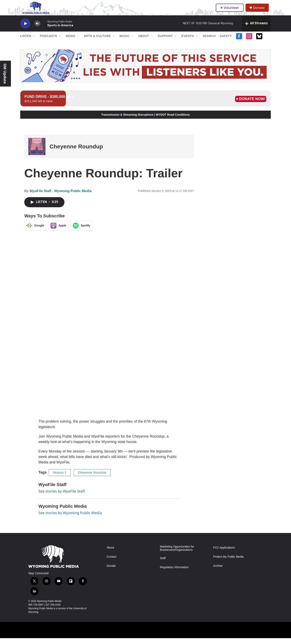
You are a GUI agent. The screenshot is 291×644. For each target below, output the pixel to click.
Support (165, 42)
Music (124, 42)
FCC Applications (224, 554)
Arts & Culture (97, 42)
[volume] (37, 29)
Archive (218, 572)
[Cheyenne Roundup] (37, 153)
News (71, 42)
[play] (25, 29)
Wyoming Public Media (73, 197)
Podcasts (49, 42)
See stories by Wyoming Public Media (70, 519)
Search (209, 42)
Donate (260, 11)
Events (188, 42)
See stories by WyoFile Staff (62, 497)
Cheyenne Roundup (76, 152)
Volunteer (230, 11)
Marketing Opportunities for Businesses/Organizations (177, 554)
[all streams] (256, 29)
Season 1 (60, 478)
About (144, 42)
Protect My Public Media (228, 563)
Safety (226, 42)
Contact (112, 563)
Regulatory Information (174, 573)
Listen (26, 42)
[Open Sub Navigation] (34, 42)
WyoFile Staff (41, 197)
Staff (163, 564)
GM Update (5, 74)
